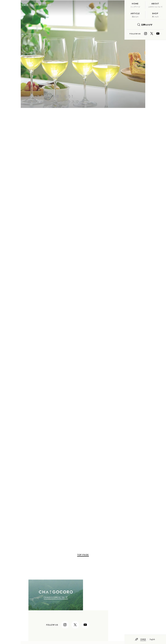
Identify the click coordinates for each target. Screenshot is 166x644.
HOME (10, 14)
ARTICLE (21, 14)
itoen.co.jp (36, 609)
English (152, 639)
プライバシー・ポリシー (40, 613)
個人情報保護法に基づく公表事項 (44, 617)
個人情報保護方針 (38, 621)
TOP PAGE (62, 541)
